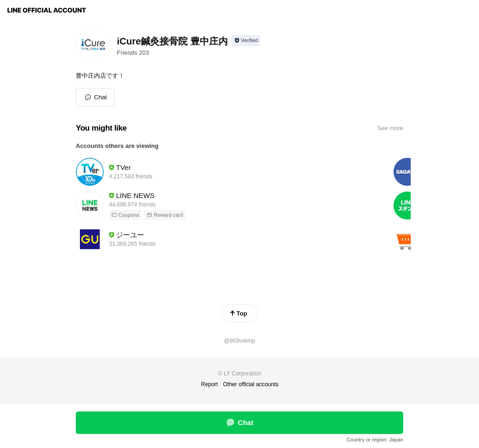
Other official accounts (251, 384)
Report (210, 384)
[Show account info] (246, 41)
